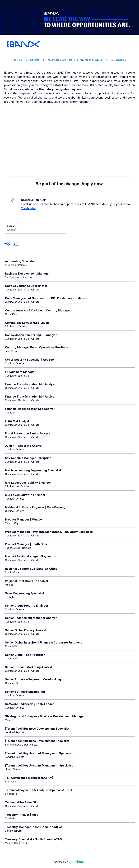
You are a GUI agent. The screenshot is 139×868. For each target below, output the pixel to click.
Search (11, 226)
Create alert (29, 208)
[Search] (35, 230)
